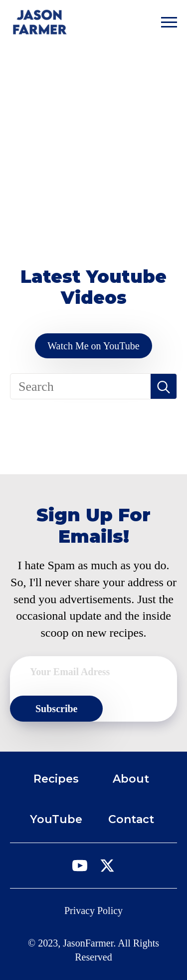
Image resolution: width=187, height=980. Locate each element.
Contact (131, 819)
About (131, 779)
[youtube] (80, 866)
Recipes (56, 779)
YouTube (56, 819)
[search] (164, 387)
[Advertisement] (93, 143)
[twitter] (107, 866)
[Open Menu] (169, 22)
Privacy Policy (93, 911)
